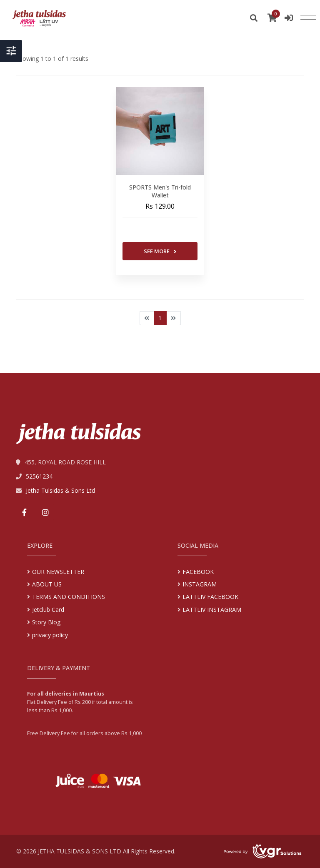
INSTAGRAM (200, 584)
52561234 (39, 476)
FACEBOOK (198, 572)
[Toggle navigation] (308, 15)
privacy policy (50, 635)
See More (160, 251)
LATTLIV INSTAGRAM (212, 610)
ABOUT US (47, 584)
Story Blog (46, 622)
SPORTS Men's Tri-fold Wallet (160, 191)
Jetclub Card (48, 610)
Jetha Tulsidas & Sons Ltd (60, 490)
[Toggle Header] (11, 51)
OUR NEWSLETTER (58, 572)
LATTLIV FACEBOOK (210, 597)
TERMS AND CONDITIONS (69, 597)
